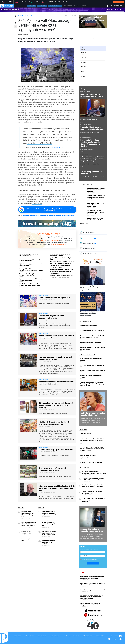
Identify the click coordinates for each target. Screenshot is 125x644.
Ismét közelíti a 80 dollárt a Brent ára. (90, 164)
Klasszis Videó (42, 6)
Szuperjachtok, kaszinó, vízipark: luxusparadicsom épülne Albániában (96, 190)
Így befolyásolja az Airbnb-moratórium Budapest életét (60, 272)
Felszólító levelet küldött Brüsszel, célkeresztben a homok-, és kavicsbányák (61, 269)
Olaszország (53, 215)
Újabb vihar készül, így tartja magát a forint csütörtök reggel (31, 265)
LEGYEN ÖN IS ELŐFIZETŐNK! (47, 234)
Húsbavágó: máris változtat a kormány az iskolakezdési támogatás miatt (28, 514)
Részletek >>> (37, 204)
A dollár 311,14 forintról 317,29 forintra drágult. (92, 177)
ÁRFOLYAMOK (119, 2)
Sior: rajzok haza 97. (86, 434)
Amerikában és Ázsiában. (87, 149)
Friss (65, 6)
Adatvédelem (55, 636)
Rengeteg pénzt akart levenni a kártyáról (91, 462)
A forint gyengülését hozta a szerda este (91, 173)
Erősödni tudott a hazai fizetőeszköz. (90, 132)
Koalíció (47, 215)
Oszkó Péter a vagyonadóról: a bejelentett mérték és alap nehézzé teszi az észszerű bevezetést (94, 500)
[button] (107, 6)
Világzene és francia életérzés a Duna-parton (93, 370)
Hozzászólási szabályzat (71, 636)
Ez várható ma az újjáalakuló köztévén (60, 266)
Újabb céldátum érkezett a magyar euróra (54, 298)
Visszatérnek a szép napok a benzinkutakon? (56, 450)
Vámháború (32, 6)
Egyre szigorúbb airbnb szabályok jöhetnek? (92, 365)
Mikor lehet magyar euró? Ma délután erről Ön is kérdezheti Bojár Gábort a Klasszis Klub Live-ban (57, 488)
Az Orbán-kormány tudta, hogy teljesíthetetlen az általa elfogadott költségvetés (93, 337)
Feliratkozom (93, 563)
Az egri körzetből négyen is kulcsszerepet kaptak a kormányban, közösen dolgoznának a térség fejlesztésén (93, 449)
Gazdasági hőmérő (10, 10)
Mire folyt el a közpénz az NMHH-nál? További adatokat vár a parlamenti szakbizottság (62, 263)
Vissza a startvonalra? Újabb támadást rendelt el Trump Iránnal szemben (32, 275)
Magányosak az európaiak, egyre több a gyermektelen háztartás (61, 255)
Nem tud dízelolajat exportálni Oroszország (92, 331)
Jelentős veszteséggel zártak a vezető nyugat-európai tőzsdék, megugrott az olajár (92, 159)
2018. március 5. (57, 147)
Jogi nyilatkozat (42, 636)
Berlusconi (41, 215)
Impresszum (18, 636)
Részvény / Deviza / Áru (85, 124)
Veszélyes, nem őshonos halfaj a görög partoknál (91, 359)
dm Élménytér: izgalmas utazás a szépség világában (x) (93, 414)
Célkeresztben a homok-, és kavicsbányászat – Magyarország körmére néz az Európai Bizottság (57, 405)
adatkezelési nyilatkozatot (88, 560)
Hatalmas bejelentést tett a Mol (28, 540)
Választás (71, 215)
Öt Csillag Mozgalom (62, 215)
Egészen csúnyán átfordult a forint (26, 532)
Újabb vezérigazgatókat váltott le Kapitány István (61, 259)
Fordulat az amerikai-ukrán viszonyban (91, 343)
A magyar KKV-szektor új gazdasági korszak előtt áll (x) (92, 530)
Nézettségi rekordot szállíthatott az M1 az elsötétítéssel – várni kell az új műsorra (61, 276)
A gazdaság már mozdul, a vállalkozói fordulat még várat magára (93, 348)
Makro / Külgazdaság (25, 16)
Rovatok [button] (76, 6)
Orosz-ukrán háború (91, 18)
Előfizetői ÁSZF (87, 636)
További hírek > (85, 224)
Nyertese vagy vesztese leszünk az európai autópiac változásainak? (31, 280)
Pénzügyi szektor (84, 154)
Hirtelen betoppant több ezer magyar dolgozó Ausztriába (48, 542)
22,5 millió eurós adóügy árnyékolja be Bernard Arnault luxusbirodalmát (95, 212)
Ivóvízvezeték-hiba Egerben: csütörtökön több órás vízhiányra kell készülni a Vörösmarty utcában (93, 440)
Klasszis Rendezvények (55, 6)
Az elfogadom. (90, 560)
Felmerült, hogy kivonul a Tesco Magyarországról (89, 456)
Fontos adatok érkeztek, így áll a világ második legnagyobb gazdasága (32, 260)
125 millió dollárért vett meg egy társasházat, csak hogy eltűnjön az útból (96, 197)
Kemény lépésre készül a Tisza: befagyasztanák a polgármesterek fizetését (49, 513)
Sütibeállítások (100, 636)
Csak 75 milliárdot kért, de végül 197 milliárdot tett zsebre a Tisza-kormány (29, 524)
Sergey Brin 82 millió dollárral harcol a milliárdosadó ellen (95, 219)
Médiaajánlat (29, 636)
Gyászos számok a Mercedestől (89, 326)
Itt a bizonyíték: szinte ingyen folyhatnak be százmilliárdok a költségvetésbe (55, 423)
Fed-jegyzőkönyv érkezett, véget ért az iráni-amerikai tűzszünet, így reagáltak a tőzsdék (32, 270)
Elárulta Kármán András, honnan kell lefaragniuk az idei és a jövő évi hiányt (30, 285)
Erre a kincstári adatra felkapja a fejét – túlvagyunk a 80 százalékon (54, 469)
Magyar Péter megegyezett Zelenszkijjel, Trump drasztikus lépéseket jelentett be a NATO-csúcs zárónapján (92, 597)
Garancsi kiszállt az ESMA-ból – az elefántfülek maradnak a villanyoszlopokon (96, 205)
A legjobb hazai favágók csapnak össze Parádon (91, 376)
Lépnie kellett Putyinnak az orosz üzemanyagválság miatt (29, 255)
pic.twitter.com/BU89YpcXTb (40, 143)
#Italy (26, 129)
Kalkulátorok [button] (84, 6)
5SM (36, 215)
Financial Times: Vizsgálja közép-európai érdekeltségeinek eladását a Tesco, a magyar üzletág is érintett (92, 384)
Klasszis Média (113, 636)
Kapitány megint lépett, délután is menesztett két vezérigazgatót (93, 584)
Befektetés (70, 6)
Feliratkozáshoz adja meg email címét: (89, 549)
